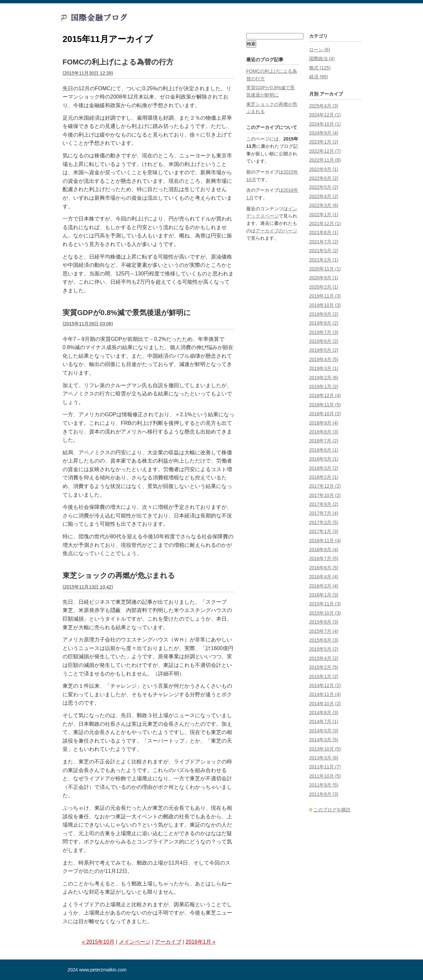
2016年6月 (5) (324, 568)
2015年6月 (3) (324, 640)
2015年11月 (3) (325, 604)
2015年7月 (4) (324, 631)
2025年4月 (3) (324, 106)
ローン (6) (320, 50)
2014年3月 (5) (324, 740)
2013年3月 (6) (324, 758)
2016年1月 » (201, 942)
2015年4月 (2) (324, 658)
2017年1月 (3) (324, 531)
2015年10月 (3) (325, 613)
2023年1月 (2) (324, 142)
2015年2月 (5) (324, 667)
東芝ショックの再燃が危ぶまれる (119, 575)
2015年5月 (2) (324, 649)
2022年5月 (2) (324, 187)
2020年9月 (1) (324, 278)
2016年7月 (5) (324, 558)
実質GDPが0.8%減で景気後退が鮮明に (127, 313)
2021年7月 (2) (324, 242)
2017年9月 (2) (324, 504)
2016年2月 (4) (324, 586)
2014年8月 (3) (324, 713)
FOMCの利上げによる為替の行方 (118, 62)
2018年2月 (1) (324, 477)
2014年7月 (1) (324, 721)
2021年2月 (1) (324, 260)
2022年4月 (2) (324, 196)
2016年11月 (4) (325, 541)
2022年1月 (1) (324, 215)
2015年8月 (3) (324, 622)
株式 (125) (320, 68)
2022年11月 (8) (325, 160)
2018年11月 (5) (325, 405)
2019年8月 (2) (324, 323)
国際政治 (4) (322, 59)
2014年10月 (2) (325, 704)
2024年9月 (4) (324, 133)
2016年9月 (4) (324, 550)
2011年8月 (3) (324, 794)
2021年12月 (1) (325, 224)
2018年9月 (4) (324, 423)
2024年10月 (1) (325, 124)
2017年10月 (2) (325, 495)
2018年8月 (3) (324, 432)
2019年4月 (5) (324, 359)
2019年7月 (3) (324, 332)
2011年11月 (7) (325, 767)
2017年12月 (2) (325, 486)
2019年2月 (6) (324, 378)
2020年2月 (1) (324, 287)
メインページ (135, 942)
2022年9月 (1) (324, 169)
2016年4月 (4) (324, 577)
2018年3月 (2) (324, 468)
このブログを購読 (332, 810)
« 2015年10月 (98, 942)
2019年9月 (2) (324, 314)
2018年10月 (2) (325, 414)
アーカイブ (168, 942)
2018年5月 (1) (324, 459)
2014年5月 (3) (324, 731)
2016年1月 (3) (324, 595)
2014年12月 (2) (325, 685)
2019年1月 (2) (324, 387)
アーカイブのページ (276, 231)
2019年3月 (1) (324, 368)
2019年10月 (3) (325, 305)
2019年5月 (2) (324, 350)
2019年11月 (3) (325, 296)
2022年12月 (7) (325, 151)
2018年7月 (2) (324, 441)
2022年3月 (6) (324, 205)
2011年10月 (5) (325, 776)
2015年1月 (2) (324, 676)
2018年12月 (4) (325, 395)
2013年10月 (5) (325, 749)
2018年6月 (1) (324, 450)
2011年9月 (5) (324, 785)
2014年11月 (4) (325, 694)
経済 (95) (319, 77)
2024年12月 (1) (325, 115)
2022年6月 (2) (324, 178)
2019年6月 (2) (324, 341)
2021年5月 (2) (324, 251)
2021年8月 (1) (324, 232)
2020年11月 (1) (325, 269)
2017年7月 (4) (324, 513)
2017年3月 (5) (324, 522)
